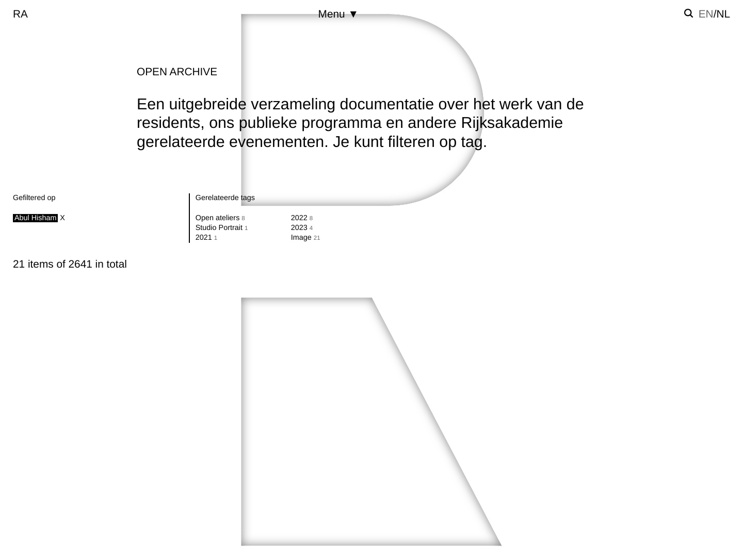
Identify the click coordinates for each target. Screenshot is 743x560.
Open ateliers (218, 218)
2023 (299, 228)
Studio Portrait (219, 228)
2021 (204, 238)
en (706, 14)
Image (301, 238)
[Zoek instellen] (689, 13)
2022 (299, 218)
